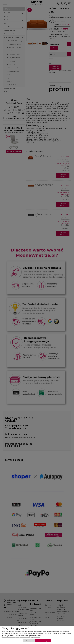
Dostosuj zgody (29, 641)
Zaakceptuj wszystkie (43, 641)
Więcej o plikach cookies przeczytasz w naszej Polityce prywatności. (21, 637)
